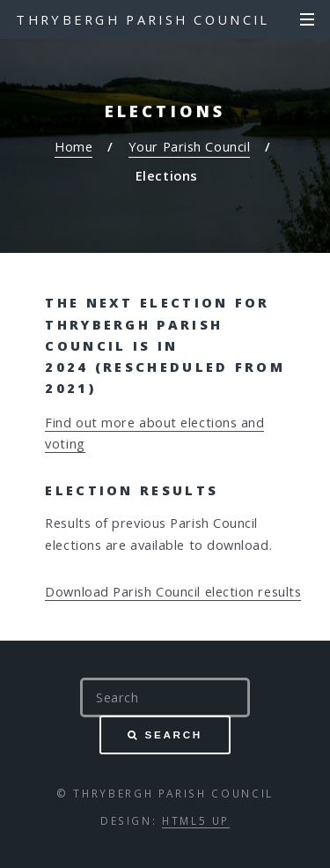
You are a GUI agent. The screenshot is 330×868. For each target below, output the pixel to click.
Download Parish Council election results (173, 591)
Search (174, 734)
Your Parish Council (189, 146)
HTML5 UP (196, 820)
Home (73, 146)
